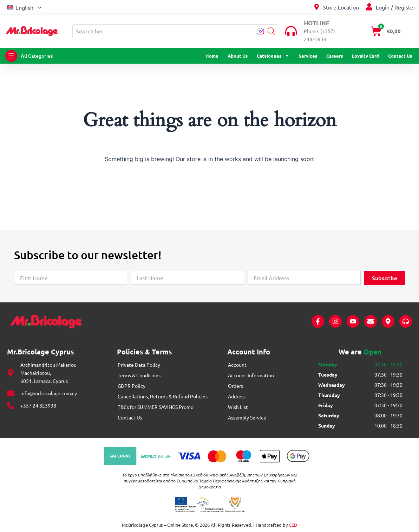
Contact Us (400, 56)
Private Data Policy (139, 365)
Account (237, 365)
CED (293, 525)
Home (212, 56)
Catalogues (273, 56)
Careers (335, 56)
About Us (238, 56)
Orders (235, 386)
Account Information (251, 375)
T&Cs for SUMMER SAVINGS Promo (156, 407)
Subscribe (385, 278)
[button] (24, 7)
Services (308, 56)
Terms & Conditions (139, 375)
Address (237, 396)
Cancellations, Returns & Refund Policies (163, 396)
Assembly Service (247, 417)
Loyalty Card (365, 56)
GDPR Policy (132, 386)
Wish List (238, 407)
